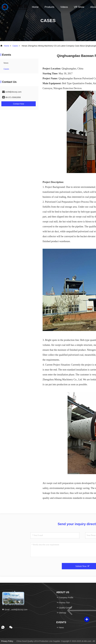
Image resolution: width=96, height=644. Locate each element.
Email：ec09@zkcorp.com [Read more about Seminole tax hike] (15, 610)
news (6, 63)
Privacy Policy (7, 641)
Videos (64, 7)
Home (35, 7)
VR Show (79, 7)
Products (50, 7)
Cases (15, 46)
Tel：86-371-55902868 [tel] (13, 605)
